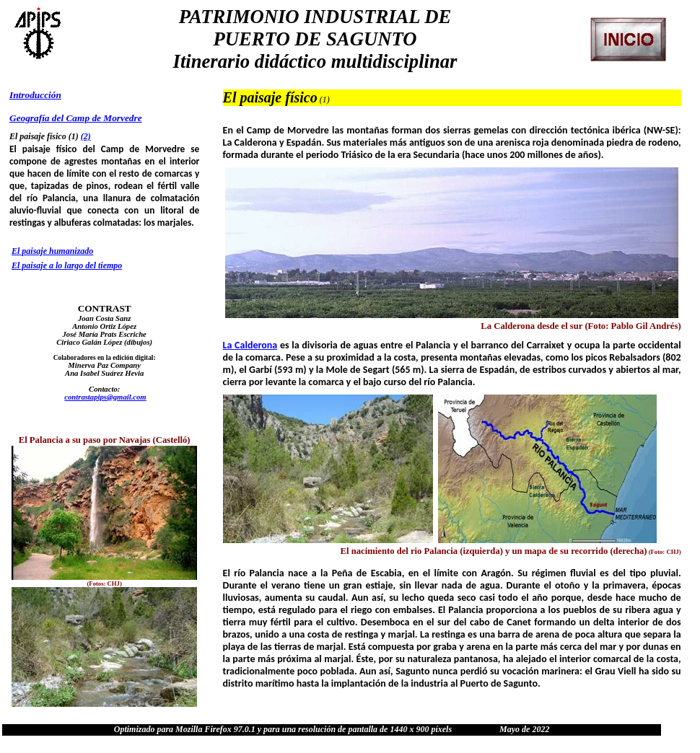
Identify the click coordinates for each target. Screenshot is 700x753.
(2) (86, 136)
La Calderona (250, 345)
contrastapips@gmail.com (105, 397)
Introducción (35, 95)
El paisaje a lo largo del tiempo (67, 265)
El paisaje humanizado (52, 251)
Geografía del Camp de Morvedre (76, 118)
